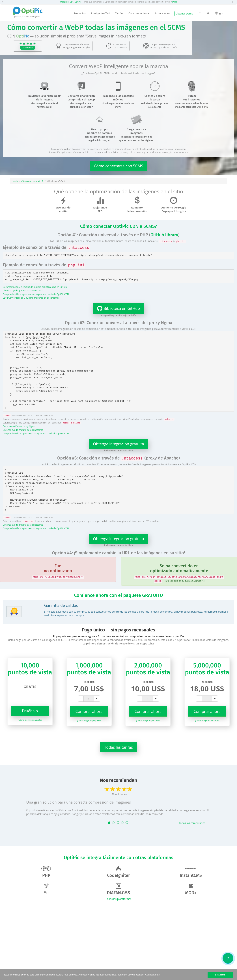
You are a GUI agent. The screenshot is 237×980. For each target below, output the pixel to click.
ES (219, 13)
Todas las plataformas (118, 899)
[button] (4, 2)
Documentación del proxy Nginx (19, 426)
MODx (191, 889)
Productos (81, 13)
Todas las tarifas (118, 747)
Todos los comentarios (192, 823)
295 (28, 47)
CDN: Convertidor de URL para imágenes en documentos (31, 298)
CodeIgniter (119, 872)
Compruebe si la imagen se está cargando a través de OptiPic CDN (36, 294)
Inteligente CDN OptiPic (70, 2)
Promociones (162, 13)
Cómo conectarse (139, 13)
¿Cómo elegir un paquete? (30, 720)
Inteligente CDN (100, 13)
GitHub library (164, 235)
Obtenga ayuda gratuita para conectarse (23, 290)
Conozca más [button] (152, 975)
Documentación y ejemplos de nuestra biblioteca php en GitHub (35, 287)
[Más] (175, 2)
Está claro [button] (220, 975)
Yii (46, 889)
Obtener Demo (184, 13)
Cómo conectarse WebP (32, 181)
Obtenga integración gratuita (118, 444)
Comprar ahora (89, 711)
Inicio (15, 181)
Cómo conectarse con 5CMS (118, 166)
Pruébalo (30, 711)
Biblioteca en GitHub (116, 308)
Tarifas (119, 13)
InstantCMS (191, 872)
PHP (46, 872)
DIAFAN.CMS (118, 889)
